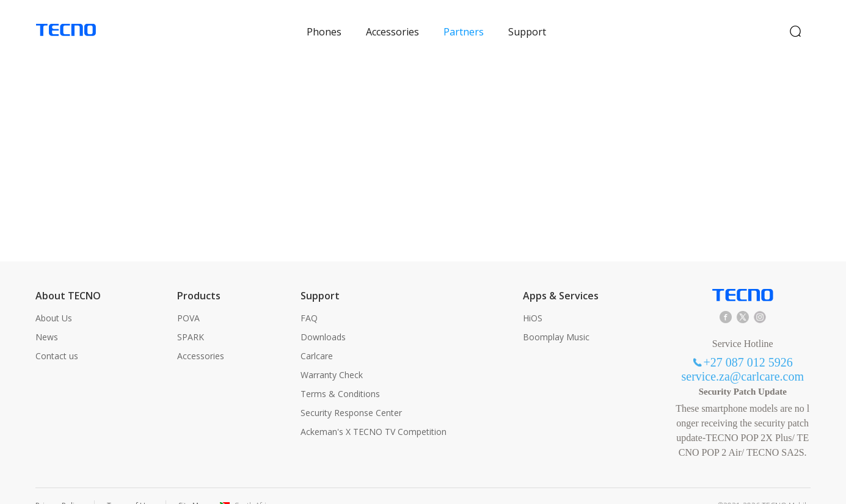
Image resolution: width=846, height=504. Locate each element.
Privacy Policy (59, 486)
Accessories (392, 22)
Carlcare (317, 336)
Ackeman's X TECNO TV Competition (374, 412)
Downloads (323, 317)
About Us (54, 298)
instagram (760, 298)
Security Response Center (351, 393)
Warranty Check (332, 355)
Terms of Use (130, 486)
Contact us (57, 336)
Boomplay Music (556, 317)
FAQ (309, 298)
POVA (188, 298)
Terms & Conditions (340, 374)
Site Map (193, 486)
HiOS (533, 298)
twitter (743, 298)
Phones (324, 22)
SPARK (191, 317)
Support (527, 22)
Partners (464, 22)
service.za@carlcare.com (742, 357)
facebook (726, 298)
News (47, 317)
